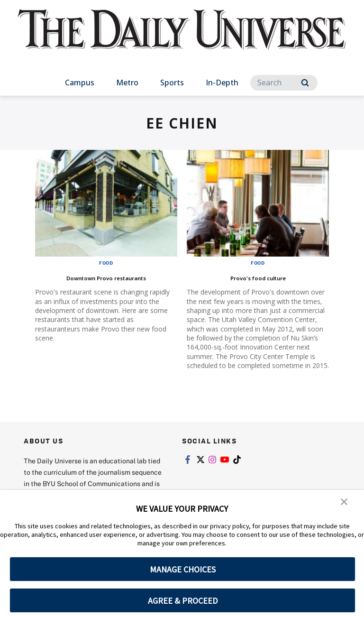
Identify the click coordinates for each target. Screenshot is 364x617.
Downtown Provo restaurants (106, 277)
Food (106, 263)
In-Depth (222, 83)
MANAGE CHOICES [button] (183, 569)
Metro (127, 83)
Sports (172, 83)
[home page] (182, 38)
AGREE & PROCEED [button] (183, 601)
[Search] (284, 83)
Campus (80, 83)
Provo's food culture (258, 277)
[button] (345, 504)
